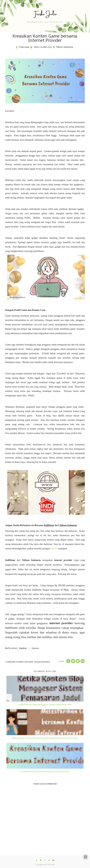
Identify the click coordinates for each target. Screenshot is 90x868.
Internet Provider (25, 662)
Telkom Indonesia (64, 47)
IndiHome (11, 662)
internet (54, 549)
